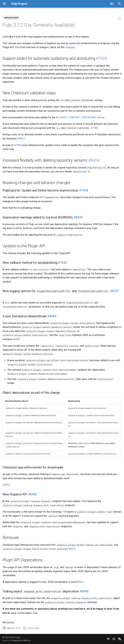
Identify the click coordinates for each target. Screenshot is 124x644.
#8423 (21, 139)
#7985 (95, 128)
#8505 (80, 582)
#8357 (115, 291)
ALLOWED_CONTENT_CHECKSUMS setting (80, 117)
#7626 (102, 58)
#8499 (79, 217)
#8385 (16, 339)
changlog (70, 47)
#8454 (94, 160)
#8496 (33, 494)
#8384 (52, 316)
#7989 (18, 145)
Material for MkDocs (22, 640)
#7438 (84, 190)
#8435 (6, 485)
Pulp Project (15, 637)
